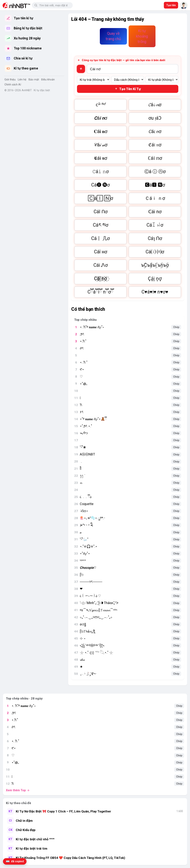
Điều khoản (48, 80)
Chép (176, 327)
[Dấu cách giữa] (128, 80)
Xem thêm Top (18, 790)
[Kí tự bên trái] (93, 80)
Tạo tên (171, 5)
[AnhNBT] (16, 5)
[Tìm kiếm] (55, 5)
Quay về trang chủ (113, 36)
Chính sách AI (13, 85)
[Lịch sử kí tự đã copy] (15, 861)
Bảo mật (34, 80)
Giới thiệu (10, 80)
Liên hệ (22, 80)
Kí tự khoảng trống (142, 36)
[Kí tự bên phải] (162, 80)
